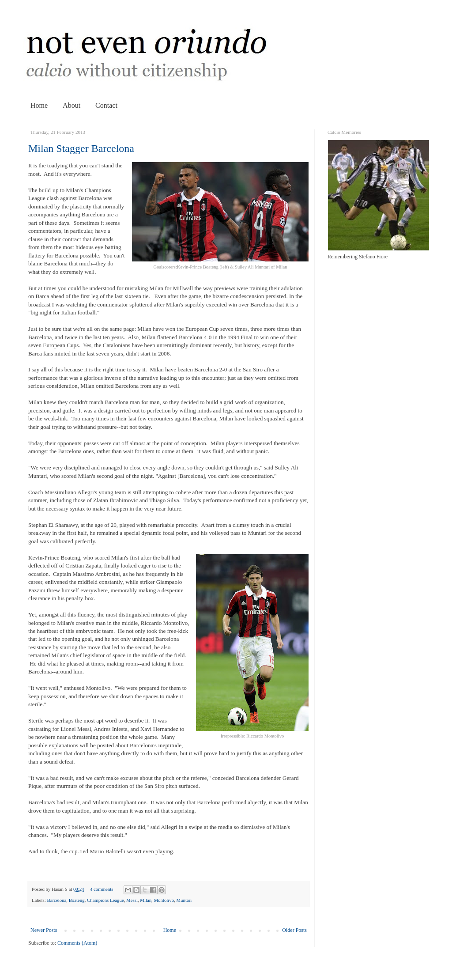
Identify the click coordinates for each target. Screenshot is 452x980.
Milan (146, 900)
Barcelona (56, 900)
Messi (132, 900)
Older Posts (294, 930)
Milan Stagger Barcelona (81, 148)
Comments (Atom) (77, 943)
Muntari (184, 900)
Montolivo (164, 900)
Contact (106, 105)
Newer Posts (44, 930)
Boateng (77, 900)
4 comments (102, 889)
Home (39, 105)
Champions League (105, 900)
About (72, 105)
